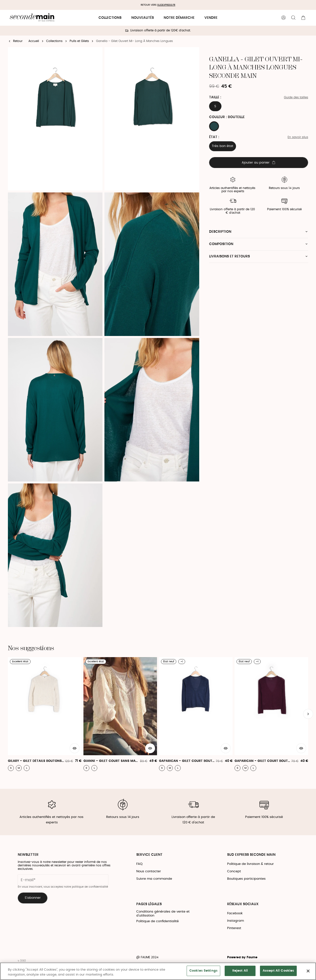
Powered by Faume (242, 957)
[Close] (308, 971)
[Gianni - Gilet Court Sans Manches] (120, 714)
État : (214, 137)
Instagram (236, 921)
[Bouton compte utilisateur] (283, 18)
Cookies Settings (203, 971)
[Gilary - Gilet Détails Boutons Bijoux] (45, 714)
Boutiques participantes (246, 879)
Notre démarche (179, 18)
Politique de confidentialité (158, 921)
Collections (110, 18)
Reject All (240, 971)
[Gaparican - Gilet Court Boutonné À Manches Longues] (196, 714)
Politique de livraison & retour (250, 864)
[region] (158, 971)
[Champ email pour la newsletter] (63, 880)
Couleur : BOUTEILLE (227, 117)
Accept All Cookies (278, 971)
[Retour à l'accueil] (32, 18)
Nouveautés (143, 18)
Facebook (235, 913)
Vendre (211, 18)
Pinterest (234, 928)
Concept (234, 871)
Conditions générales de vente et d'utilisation (163, 914)
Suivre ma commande (154, 879)
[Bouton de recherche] (293, 18)
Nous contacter (149, 871)
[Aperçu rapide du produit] (75, 748)
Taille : (215, 97)
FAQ (139, 864)
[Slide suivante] (308, 714)
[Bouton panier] (303, 18)
